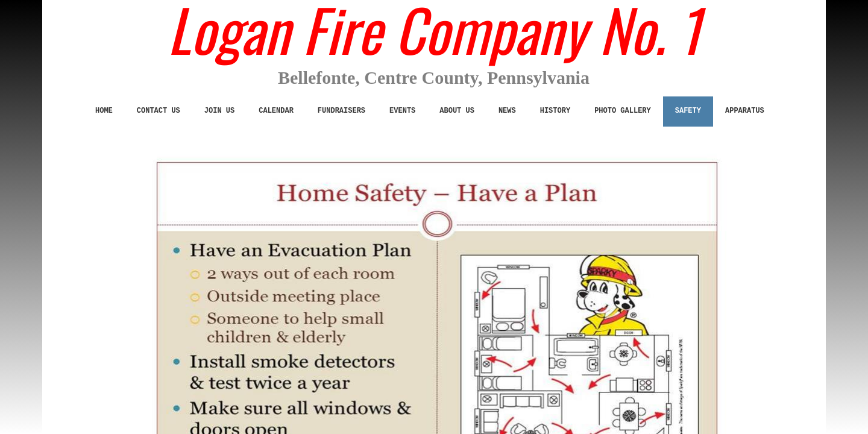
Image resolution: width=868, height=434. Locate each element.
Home (104, 111)
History (555, 111)
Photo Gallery (623, 111)
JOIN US (219, 111)
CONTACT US (159, 111)
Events (402, 111)
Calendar (276, 111)
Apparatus (745, 111)
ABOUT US (457, 111)
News (507, 111)
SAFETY (688, 111)
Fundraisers (341, 111)
